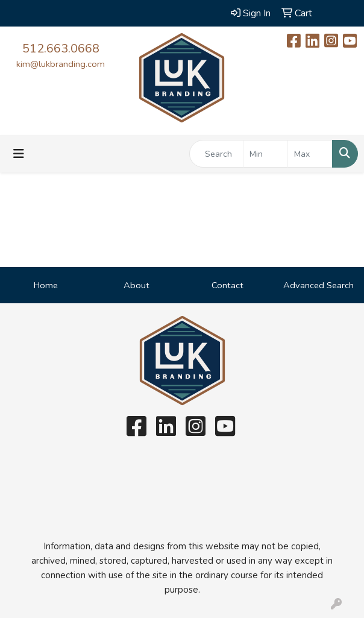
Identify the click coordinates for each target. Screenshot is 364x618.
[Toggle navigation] (19, 154)
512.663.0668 (61, 49)
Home (46, 285)
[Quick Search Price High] (310, 154)
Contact (227, 285)
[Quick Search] (216, 154)
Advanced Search (318, 285)
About (136, 285)
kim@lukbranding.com (61, 64)
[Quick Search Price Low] (265, 154)
